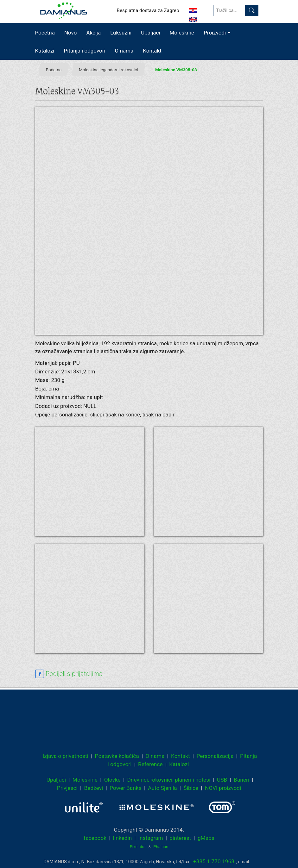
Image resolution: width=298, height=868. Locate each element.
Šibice (191, 788)
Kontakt (152, 51)
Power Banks (126, 788)
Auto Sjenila (162, 788)
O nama (124, 51)
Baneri (241, 780)
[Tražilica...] (229, 10)
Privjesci (67, 788)
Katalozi (45, 51)
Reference (150, 764)
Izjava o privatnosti (66, 756)
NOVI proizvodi (223, 788)
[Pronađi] (252, 10)
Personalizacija (215, 756)
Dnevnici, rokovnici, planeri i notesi (169, 780)
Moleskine (182, 33)
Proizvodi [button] (217, 33)
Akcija (93, 33)
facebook (95, 838)
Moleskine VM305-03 (176, 69)
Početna (45, 33)
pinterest (180, 838)
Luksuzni (121, 33)
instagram (151, 838)
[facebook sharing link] (69, 674)
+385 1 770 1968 (214, 861)
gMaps (206, 838)
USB (222, 780)
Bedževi (93, 788)
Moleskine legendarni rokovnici (108, 69)
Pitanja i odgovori (85, 51)
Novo (71, 33)
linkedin (122, 838)
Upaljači (150, 33)
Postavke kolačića (117, 756)
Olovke (112, 780)
